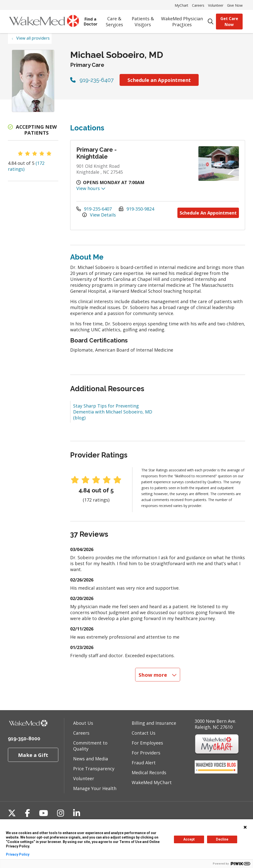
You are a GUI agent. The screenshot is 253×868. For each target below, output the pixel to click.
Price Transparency (94, 768)
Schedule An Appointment (208, 211)
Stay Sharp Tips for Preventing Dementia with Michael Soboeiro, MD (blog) (113, 411)
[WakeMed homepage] (44, 22)
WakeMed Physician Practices (182, 20)
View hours (91, 188)
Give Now (235, 5)
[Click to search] (211, 22)
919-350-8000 (24, 738)
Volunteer (216, 5)
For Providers (146, 752)
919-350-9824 (137, 208)
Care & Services (114, 20)
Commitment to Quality (90, 745)
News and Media (91, 758)
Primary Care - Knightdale (96, 153)
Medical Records (149, 772)
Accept (189, 839)
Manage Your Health (95, 788)
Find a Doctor (91, 20)
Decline (222, 839)
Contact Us (144, 732)
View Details (99, 214)
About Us (83, 722)
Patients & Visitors (143, 20)
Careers (198, 5)
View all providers (33, 38)
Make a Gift (33, 754)
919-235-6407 (92, 80)
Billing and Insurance (154, 722)
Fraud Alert (144, 762)
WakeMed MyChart (152, 782)
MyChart (181, 5)
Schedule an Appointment (159, 80)
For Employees (147, 742)
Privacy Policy (18, 854)
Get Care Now (229, 22)
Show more (158, 674)
